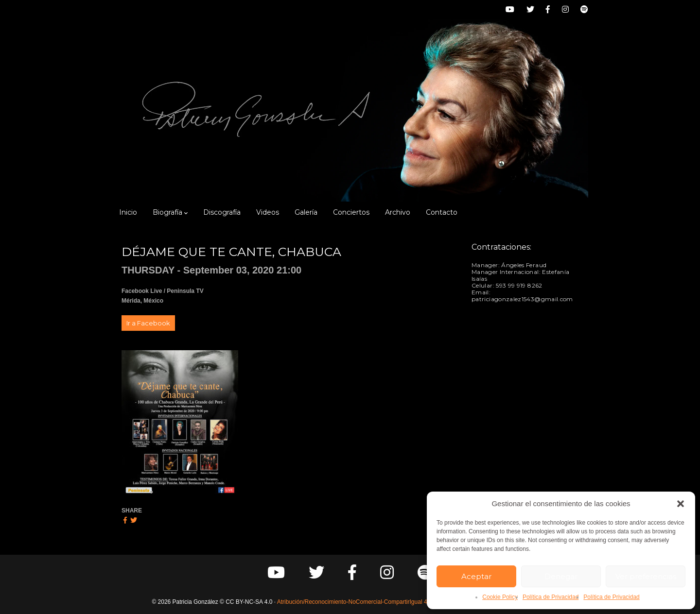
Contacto (442, 212)
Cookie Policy (500, 597)
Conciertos (351, 212)
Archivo (398, 212)
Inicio (128, 212)
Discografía (222, 212)
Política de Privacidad (551, 597)
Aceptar (476, 576)
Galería (306, 212)
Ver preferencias (646, 576)
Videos (268, 212)
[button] (681, 504)
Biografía (170, 212)
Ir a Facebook (148, 323)
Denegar (561, 576)
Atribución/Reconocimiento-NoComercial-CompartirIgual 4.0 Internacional (372, 602)
